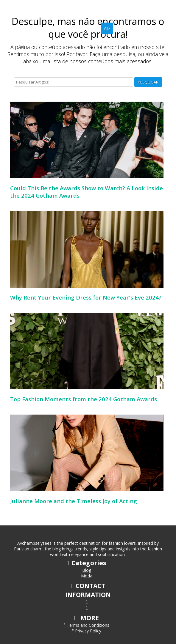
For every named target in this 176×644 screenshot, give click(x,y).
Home (73, 28)
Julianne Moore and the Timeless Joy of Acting (74, 501)
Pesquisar (148, 82)
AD (107, 28)
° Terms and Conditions (87, 625)
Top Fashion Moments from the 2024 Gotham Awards (84, 399)
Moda (87, 576)
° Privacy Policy (87, 631)
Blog (92, 28)
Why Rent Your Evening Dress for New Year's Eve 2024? (86, 297)
